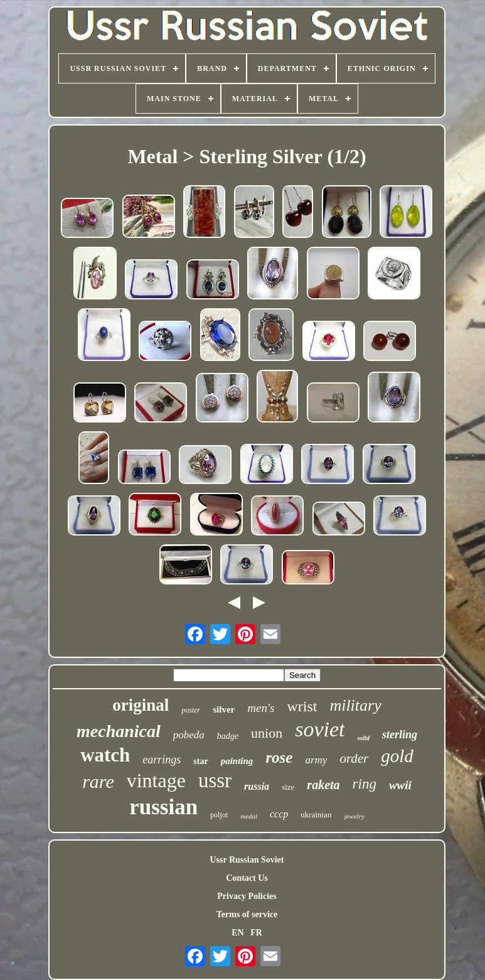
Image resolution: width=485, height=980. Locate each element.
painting (237, 761)
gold (397, 756)
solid (363, 738)
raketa (323, 785)
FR (256, 933)
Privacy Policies (247, 896)
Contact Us (247, 878)
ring (365, 784)
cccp (279, 814)
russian (163, 807)
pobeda (189, 735)
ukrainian (316, 815)
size (288, 787)
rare (98, 781)
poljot (219, 815)
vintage (156, 780)
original (141, 705)
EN (237, 933)
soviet (320, 729)
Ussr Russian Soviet (247, 860)
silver (224, 709)
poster (191, 710)
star (200, 761)
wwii (400, 785)
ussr (215, 780)
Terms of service (247, 914)
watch (105, 755)
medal (249, 816)
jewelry (354, 816)
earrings (162, 760)
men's (261, 708)
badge (228, 736)
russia (257, 786)
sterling (400, 735)
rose (279, 757)
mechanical (119, 731)
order (354, 758)
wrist (302, 706)
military (355, 705)
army (316, 760)
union (267, 733)
